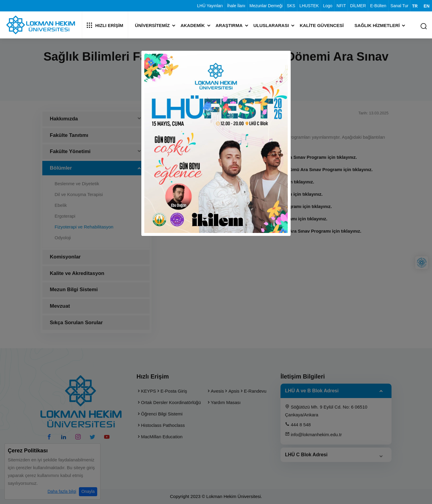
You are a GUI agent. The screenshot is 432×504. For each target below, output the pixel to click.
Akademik (193, 25)
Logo (328, 6)
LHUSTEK (309, 6)
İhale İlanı (236, 6)
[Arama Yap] (424, 27)
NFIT (341, 6)
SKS (291, 6)
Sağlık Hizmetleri (377, 25)
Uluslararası (271, 25)
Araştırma (229, 25)
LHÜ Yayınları (210, 6)
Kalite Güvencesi (322, 25)
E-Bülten (378, 6)
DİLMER (358, 6)
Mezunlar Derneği (266, 6)
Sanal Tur (400, 6)
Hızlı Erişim (105, 25)
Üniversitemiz (152, 25)
